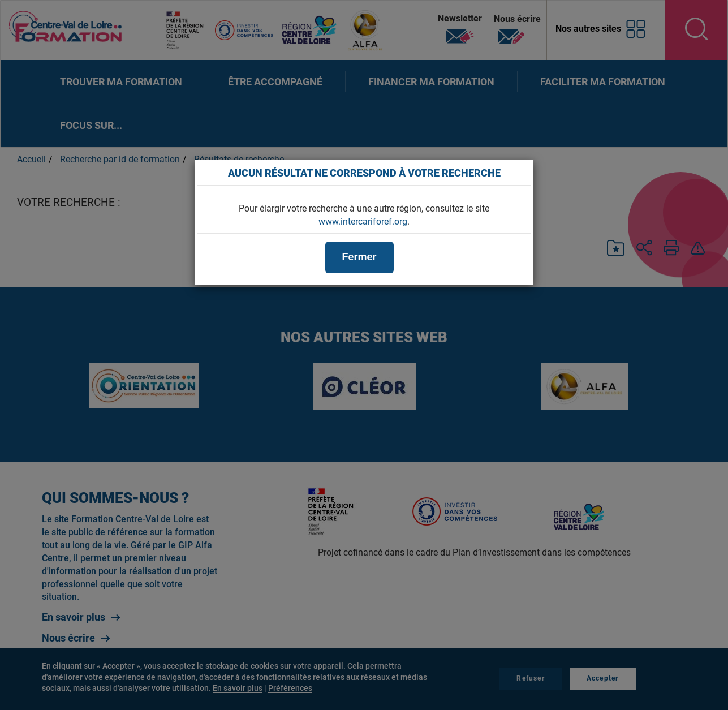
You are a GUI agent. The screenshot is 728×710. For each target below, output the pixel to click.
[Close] (519, 173)
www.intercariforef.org (363, 221)
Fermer (359, 257)
